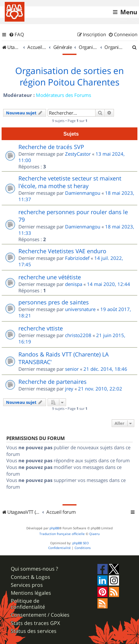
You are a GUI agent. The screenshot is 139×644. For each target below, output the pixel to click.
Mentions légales (31, 593)
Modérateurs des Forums (63, 95)
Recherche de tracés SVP (51, 147)
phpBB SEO (81, 543)
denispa (74, 284)
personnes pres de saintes (54, 302)
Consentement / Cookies (40, 615)
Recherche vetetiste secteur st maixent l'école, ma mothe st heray (70, 182)
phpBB (54, 528)
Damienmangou (83, 193)
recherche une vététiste (50, 277)
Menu (129, 12)
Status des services (34, 631)
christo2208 (78, 335)
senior (72, 369)
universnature (80, 309)
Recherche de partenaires (53, 382)
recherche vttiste (41, 328)
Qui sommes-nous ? (34, 569)
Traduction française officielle (62, 534)
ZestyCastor (78, 154)
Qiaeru (94, 534)
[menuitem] (17, 35)
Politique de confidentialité (28, 604)
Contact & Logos (30, 577)
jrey (69, 389)
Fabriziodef (77, 258)
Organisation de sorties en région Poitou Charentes (69, 77)
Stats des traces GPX (35, 623)
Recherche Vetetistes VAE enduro (62, 251)
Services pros (27, 585)
